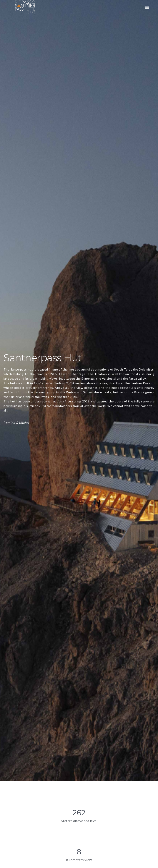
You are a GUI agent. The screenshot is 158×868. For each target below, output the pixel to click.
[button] (147, 7)
